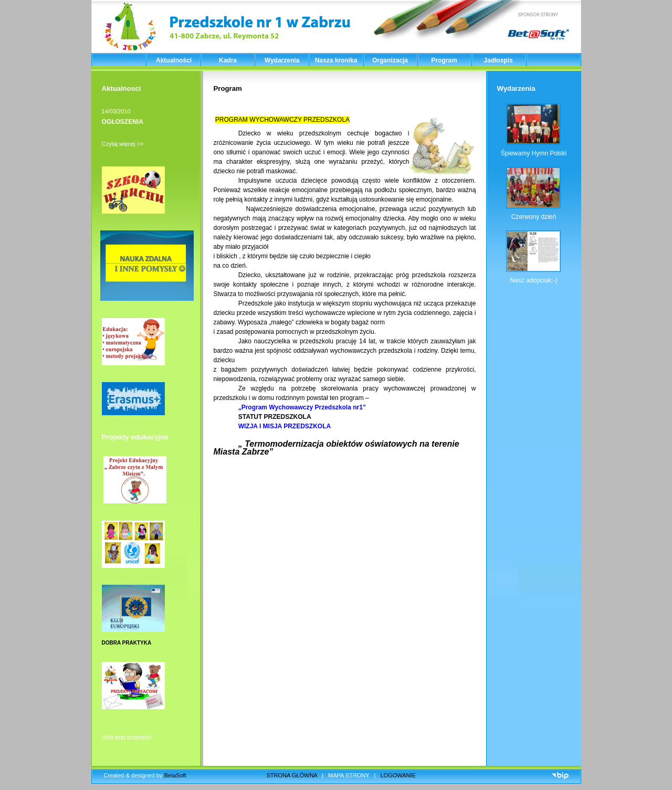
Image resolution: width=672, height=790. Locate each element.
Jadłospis (498, 60)
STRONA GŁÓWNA (292, 775)
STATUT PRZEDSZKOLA (276, 417)
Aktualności (174, 60)
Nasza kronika (336, 60)
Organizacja (390, 60)
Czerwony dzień (534, 217)
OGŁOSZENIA (123, 122)
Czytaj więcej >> (123, 144)
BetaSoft (175, 775)
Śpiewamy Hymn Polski (534, 153)
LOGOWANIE (398, 775)
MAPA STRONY (349, 775)
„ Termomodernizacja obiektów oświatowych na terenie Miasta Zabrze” (337, 448)
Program (444, 60)
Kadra (228, 60)
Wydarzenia (282, 60)
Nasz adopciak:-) (533, 280)
